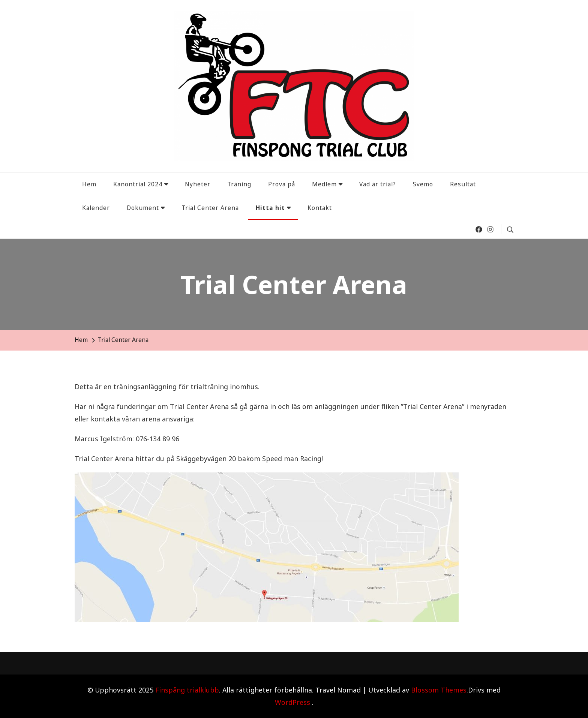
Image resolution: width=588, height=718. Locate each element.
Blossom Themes (439, 690)
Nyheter (198, 184)
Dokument (143, 208)
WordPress (292, 702)
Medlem (324, 184)
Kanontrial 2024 (138, 184)
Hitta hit (270, 208)
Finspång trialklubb (187, 690)
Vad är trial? (378, 184)
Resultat (463, 184)
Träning (239, 184)
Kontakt (320, 208)
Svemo (423, 184)
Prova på (282, 184)
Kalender (96, 208)
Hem (89, 184)
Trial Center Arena (210, 208)
